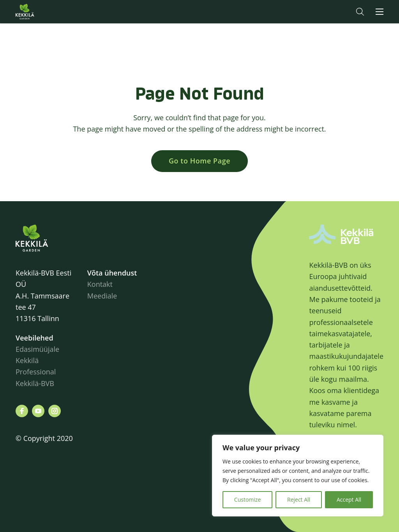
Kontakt (100, 284)
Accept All (349, 500)
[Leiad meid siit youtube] (38, 411)
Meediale (102, 296)
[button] (360, 12)
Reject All (299, 500)
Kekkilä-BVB (35, 383)
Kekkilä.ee (41, 12)
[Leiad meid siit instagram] (55, 411)
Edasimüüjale (37, 349)
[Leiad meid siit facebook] (22, 411)
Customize (247, 500)
